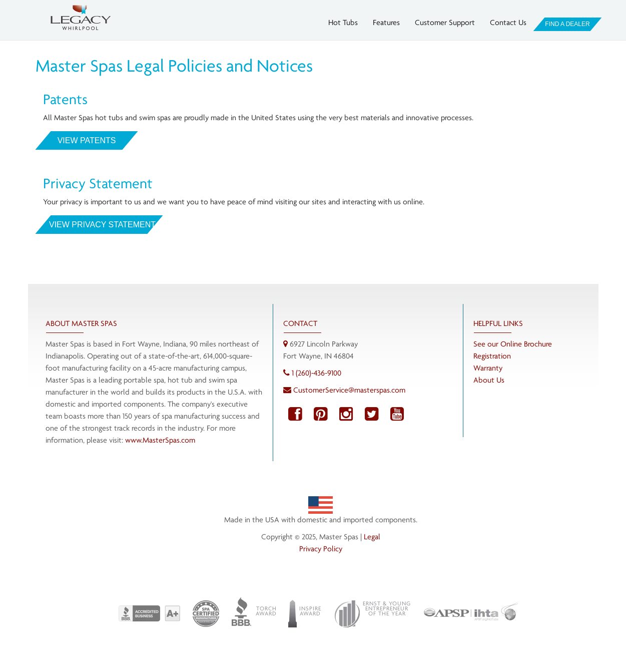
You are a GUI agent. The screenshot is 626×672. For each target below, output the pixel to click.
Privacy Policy (321, 549)
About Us (489, 380)
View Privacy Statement (99, 225)
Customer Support (445, 22)
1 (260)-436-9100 (317, 373)
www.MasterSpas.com (160, 440)
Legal (372, 537)
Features (386, 22)
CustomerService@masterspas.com (349, 390)
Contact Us (508, 22)
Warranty (488, 368)
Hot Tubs (343, 22)
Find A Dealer (567, 24)
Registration (492, 356)
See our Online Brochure (513, 344)
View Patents (86, 140)
